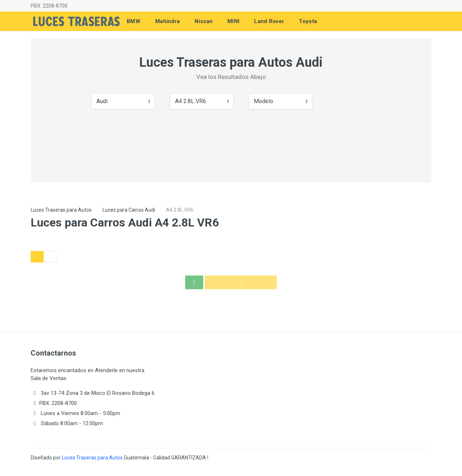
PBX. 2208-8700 (49, 6)
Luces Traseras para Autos (61, 210)
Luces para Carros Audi (129, 210)
